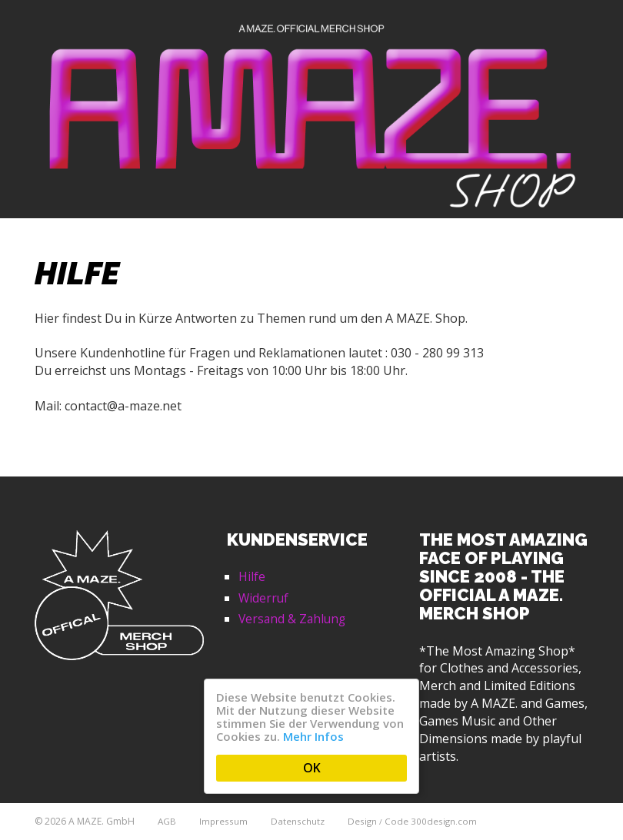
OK (312, 768)
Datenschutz (299, 821)
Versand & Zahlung (294, 619)
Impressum (225, 821)
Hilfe (252, 576)
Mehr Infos (313, 736)
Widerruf (264, 598)
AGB (167, 821)
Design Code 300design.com (415, 821)
